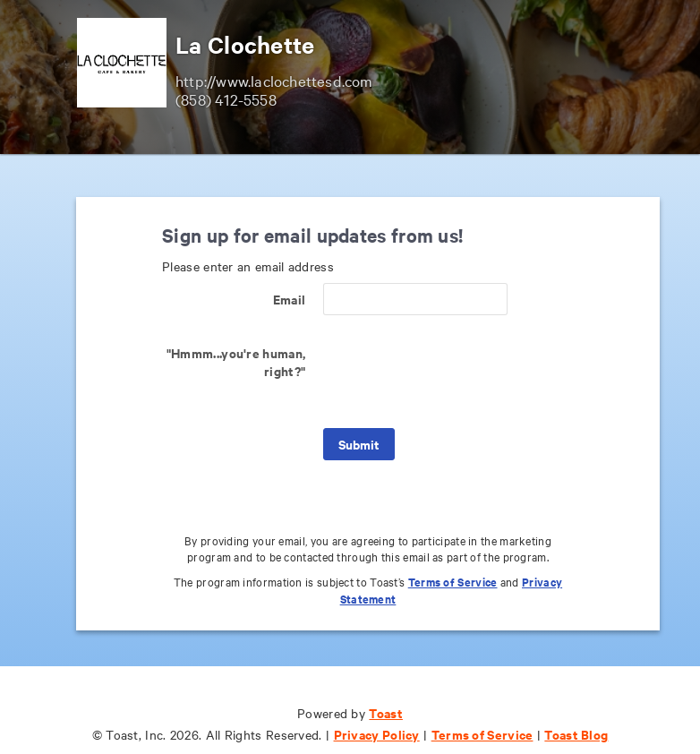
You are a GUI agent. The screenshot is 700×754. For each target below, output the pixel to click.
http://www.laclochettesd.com (274, 80)
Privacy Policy (377, 734)
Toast (386, 712)
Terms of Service (453, 582)
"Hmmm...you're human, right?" (236, 361)
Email (290, 299)
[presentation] (459, 372)
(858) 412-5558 (226, 99)
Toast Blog (576, 734)
